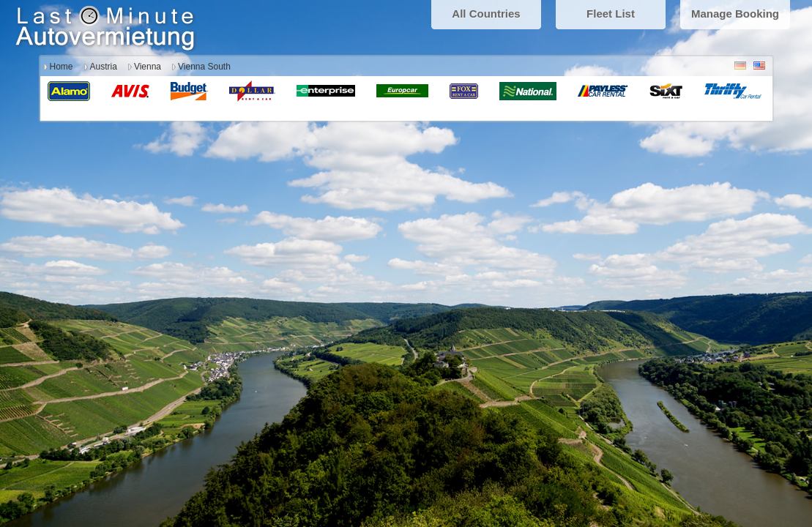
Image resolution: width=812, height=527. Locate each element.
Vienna (148, 67)
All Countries (486, 14)
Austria (104, 67)
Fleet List (611, 14)
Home (62, 67)
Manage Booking (735, 14)
